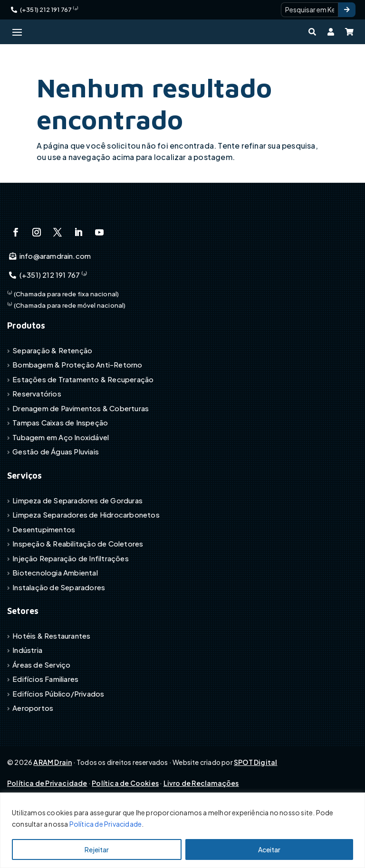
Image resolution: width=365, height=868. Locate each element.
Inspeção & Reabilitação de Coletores (78, 589)
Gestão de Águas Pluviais (56, 497)
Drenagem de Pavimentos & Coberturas (81, 453)
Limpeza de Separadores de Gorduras (77, 545)
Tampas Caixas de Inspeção (60, 468)
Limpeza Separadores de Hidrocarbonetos (86, 560)
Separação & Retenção (52, 395)
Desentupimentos (44, 574)
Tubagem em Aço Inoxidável (61, 482)
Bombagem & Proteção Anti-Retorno (77, 410)
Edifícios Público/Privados (58, 739)
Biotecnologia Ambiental (55, 618)
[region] (182, 830)
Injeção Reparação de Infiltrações (71, 603)
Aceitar (269, 849)
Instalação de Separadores (59, 632)
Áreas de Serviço (41, 710)
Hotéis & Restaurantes (51, 681)
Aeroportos (33, 753)
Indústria (27, 695)
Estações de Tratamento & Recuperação (83, 424)
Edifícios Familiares (45, 724)
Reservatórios (37, 439)
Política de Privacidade (106, 824)
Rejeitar (97, 849)
